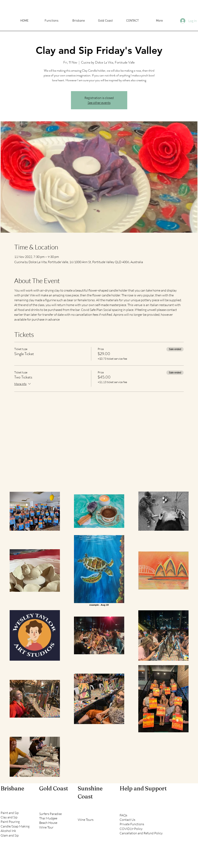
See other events (99, 103)
